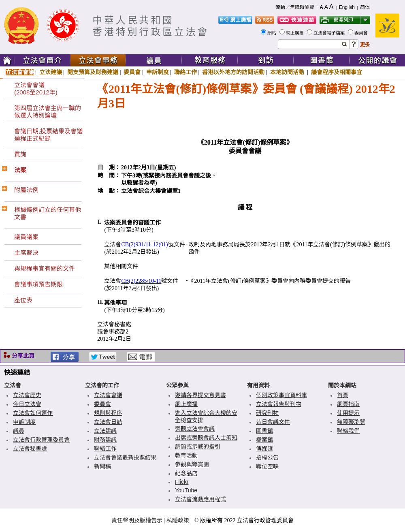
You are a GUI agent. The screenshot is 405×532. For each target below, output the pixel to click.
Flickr (182, 482)
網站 (272, 33)
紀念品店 (186, 473)
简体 (365, 7)
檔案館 (264, 440)
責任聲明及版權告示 (137, 520)
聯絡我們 (348, 431)
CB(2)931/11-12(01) (144, 245)
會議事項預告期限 (38, 284)
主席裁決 (26, 253)
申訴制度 (158, 72)
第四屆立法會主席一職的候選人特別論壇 (48, 112)
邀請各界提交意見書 (200, 395)
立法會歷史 (27, 395)
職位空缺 (267, 466)
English (347, 7)
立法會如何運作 (33, 413)
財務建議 (105, 440)
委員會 (362, 33)
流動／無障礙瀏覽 (295, 7)
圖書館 (264, 431)
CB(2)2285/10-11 (141, 281)
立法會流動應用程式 (200, 499)
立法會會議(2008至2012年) (36, 89)
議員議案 (26, 237)
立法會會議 (20, 72)
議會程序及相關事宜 (337, 72)
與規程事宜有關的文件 (45, 268)
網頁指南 (348, 404)
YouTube (186, 490)
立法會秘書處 (30, 449)
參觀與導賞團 (192, 464)
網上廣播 (295, 33)
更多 (365, 45)
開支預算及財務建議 (93, 72)
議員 (19, 431)
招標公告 (267, 457)
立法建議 (51, 72)
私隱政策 (178, 520)
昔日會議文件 (273, 422)
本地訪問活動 (288, 72)
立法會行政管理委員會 (41, 440)
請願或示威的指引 (198, 447)
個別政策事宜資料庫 (281, 395)
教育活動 (186, 455)
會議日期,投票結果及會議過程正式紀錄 (48, 135)
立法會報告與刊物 (279, 404)
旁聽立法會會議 (195, 429)
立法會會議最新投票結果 (125, 457)
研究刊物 (267, 413)
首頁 (343, 395)
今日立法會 (27, 404)
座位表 (23, 300)
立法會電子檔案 (330, 33)
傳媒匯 (264, 449)
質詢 (20, 154)
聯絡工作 (185, 72)
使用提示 (348, 413)
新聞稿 (102, 466)
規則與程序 (108, 413)
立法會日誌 (108, 422)
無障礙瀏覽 (351, 422)
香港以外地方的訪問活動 (233, 72)
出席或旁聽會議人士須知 (206, 438)
